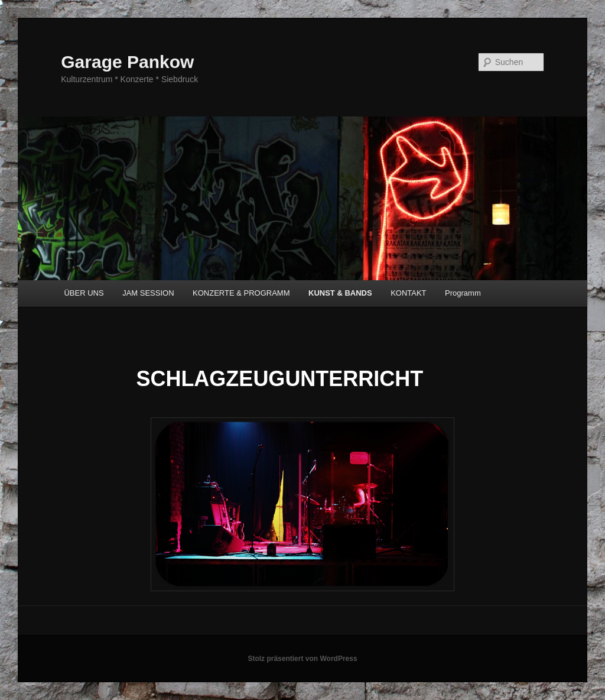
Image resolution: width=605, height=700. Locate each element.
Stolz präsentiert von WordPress (302, 659)
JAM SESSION (148, 293)
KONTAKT (408, 293)
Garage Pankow (127, 62)
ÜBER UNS (84, 293)
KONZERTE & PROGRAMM (241, 293)
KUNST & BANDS (340, 293)
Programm (463, 293)
